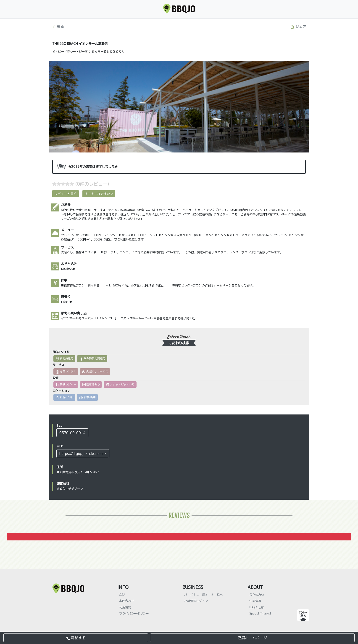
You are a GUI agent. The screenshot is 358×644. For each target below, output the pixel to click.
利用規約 (125, 607)
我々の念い (257, 595)
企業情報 (255, 601)
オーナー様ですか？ (99, 194)
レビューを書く (66, 194)
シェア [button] (298, 27)
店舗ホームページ (252, 638)
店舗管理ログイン (196, 601)
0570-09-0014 (72, 433)
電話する (76, 638)
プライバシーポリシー (134, 613)
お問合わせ (127, 601)
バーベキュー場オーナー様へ (204, 595)
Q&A (122, 595)
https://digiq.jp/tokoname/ (83, 454)
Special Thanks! (260, 613)
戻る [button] (58, 27)
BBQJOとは (257, 607)
